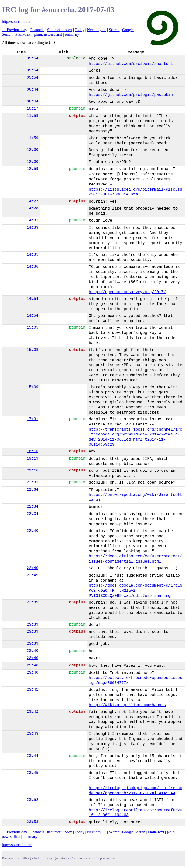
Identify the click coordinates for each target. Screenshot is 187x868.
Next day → (97, 30)
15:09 (33, 387)
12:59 (33, 169)
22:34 (33, 490)
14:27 (33, 201)
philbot (25, 858)
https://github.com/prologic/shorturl (131, 64)
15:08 (33, 350)
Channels (37, 30)
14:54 (33, 299)
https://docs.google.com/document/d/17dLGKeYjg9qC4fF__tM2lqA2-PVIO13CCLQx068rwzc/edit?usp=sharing (135, 591)
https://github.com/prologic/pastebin (131, 95)
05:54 (33, 58)
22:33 (33, 482)
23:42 (33, 712)
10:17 (33, 109)
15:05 (33, 328)
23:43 (33, 734)
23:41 (33, 690)
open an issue (107, 858)
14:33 (33, 228)
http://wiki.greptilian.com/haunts (127, 705)
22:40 (33, 531)
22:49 (33, 575)
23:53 (33, 822)
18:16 (33, 451)
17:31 (33, 419)
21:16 (33, 471)
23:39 (33, 602)
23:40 (33, 651)
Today (80, 30)
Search (114, 30)
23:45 (33, 773)
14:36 (33, 267)
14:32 (33, 220)
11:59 (33, 138)
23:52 (33, 800)
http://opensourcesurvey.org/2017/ (127, 292)
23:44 (33, 756)
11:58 (33, 116)
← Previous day (14, 30)
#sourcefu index (60, 30)
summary (72, 34)
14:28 (33, 208)
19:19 (33, 459)
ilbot (48, 858)
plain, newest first (48, 34)
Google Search (134, 832)
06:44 (33, 90)
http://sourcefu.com (17, 22)
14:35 (33, 255)
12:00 (33, 150)
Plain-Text (23, 34)
